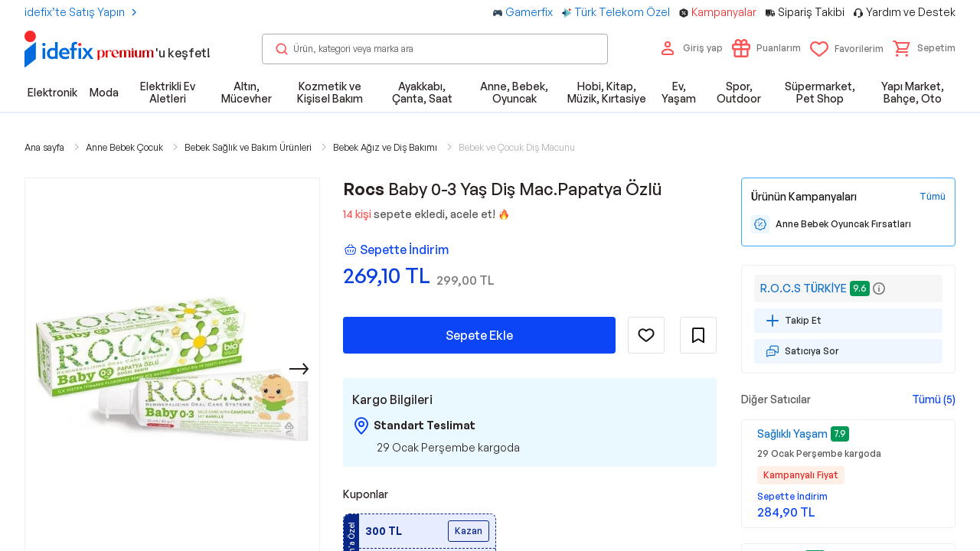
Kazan (469, 531)
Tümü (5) (934, 399)
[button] (924, 48)
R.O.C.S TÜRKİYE (804, 288)
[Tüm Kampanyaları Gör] (933, 197)
